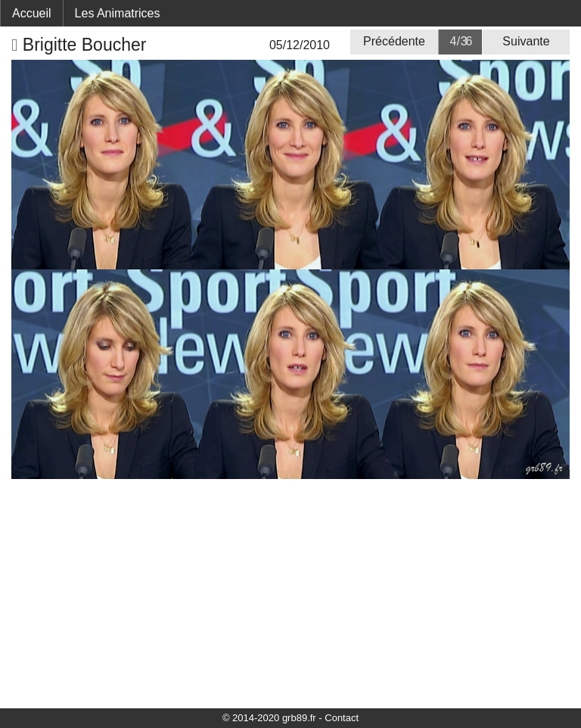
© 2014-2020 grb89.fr (269, 718)
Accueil (32, 13)
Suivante (526, 41)
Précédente (394, 41)
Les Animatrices (118, 13)
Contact (342, 718)
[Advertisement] (290, 593)
